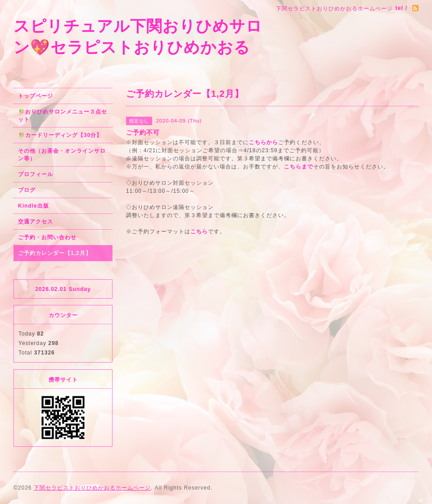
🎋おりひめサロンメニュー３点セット (63, 116)
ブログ (27, 190)
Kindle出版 (34, 206)
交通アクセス (36, 222)
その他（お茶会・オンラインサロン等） (62, 155)
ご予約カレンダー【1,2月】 (55, 253)
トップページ (36, 96)
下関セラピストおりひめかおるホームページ (92, 488)
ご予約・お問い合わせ (47, 237)
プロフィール (36, 174)
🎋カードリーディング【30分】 (60, 135)
